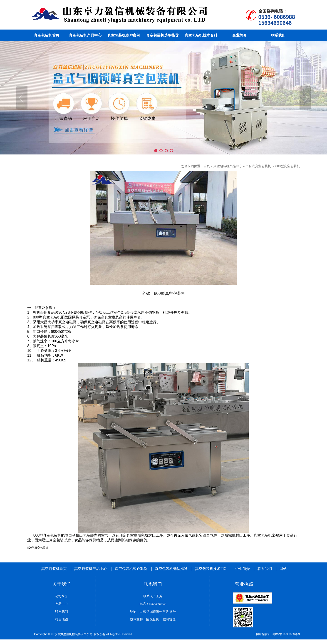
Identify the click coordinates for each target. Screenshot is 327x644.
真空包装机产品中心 (228, 166)
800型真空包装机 (288, 166)
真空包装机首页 (54, 569)
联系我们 (265, 569)
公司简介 (62, 596)
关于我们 (62, 584)
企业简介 (243, 569)
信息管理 (168, 619)
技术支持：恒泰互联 (144, 619)
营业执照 (244, 584)
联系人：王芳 (153, 596)
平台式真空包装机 (259, 166)
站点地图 (62, 619)
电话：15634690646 (153, 604)
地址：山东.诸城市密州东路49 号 (153, 612)
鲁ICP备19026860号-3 (286, 634)
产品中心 (62, 604)
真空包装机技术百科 (211, 569)
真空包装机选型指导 (171, 569)
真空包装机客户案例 (131, 569)
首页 (207, 166)
